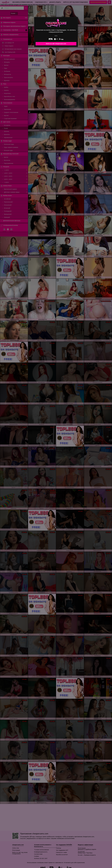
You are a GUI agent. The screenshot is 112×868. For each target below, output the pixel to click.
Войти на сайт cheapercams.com (56, 44)
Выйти (56, 36)
